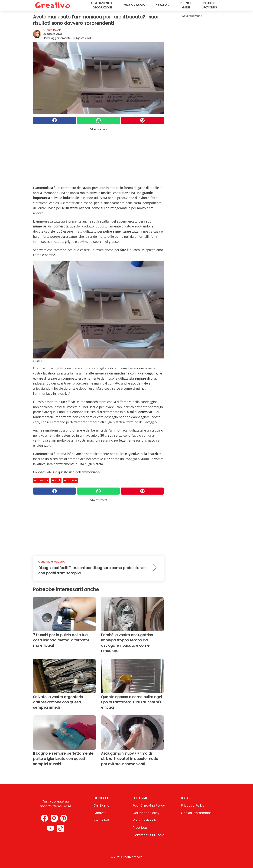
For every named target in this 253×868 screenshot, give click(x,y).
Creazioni (163, 5)
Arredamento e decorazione (102, 5)
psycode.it (101, 820)
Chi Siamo (101, 805)
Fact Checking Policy (149, 805)
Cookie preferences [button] (196, 813)
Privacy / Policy (193, 805)
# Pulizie (70, 480)
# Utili (56, 480)
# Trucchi (41, 480)
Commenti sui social (149, 835)
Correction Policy (146, 813)
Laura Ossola (53, 30)
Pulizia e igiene (186, 5)
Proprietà (140, 828)
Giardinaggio (134, 5)
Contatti (100, 813)
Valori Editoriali (144, 820)
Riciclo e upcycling (209, 5)
